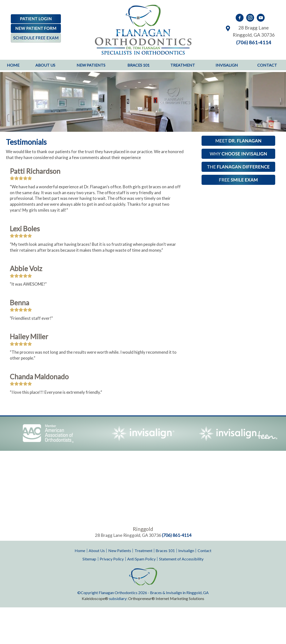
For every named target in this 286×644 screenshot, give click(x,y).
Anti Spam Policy (141, 559)
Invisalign (227, 65)
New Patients (91, 65)
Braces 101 (138, 65)
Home (13, 65)
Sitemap (89, 559)
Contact (267, 65)
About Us (45, 65)
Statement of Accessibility (181, 559)
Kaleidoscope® (95, 598)
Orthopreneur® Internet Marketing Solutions (166, 598)
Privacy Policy (112, 559)
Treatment (183, 65)
